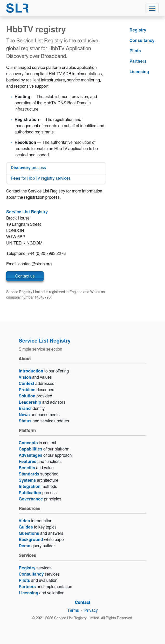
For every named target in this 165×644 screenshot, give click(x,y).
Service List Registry (27, 212)
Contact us (25, 276)
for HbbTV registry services (41, 178)
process (28, 168)
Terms (73, 610)
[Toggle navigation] (152, 8)
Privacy (91, 610)
